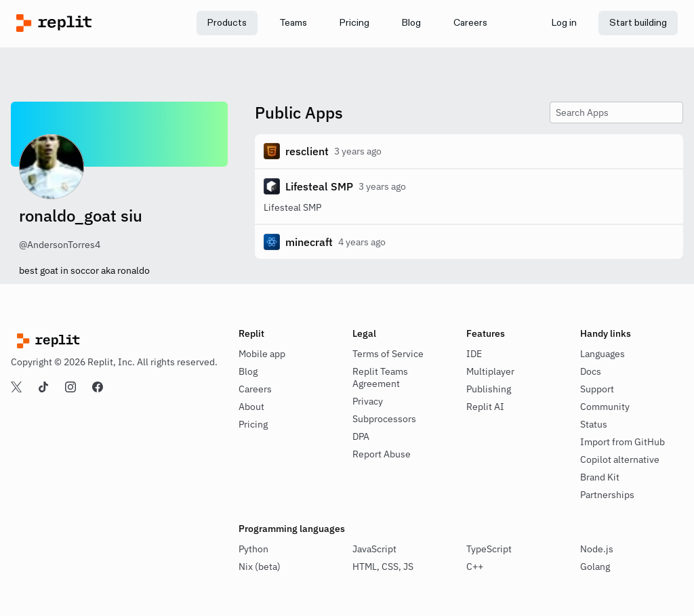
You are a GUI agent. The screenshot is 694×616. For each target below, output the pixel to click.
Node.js (597, 549)
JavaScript (374, 549)
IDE (474, 354)
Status (594, 424)
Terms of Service (388, 354)
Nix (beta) (260, 567)
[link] (293, 23)
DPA (361, 436)
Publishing (489, 389)
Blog (248, 371)
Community (605, 407)
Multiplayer (490, 371)
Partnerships (607, 495)
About (251, 407)
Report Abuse (382, 454)
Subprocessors (384, 419)
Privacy (368, 401)
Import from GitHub (622, 442)
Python (253, 549)
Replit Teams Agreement (380, 377)
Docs (591, 371)
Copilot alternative (620, 459)
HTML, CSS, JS (383, 567)
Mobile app (262, 354)
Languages (603, 354)
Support (597, 389)
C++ (475, 567)
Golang (595, 567)
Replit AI (485, 407)
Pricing (253, 424)
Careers (255, 389)
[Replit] (99, 23)
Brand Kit (600, 477)
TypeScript (489, 549)
